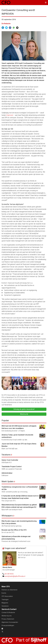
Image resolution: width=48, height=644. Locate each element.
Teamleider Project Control (12, 467)
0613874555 (9, 574)
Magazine (5, 603)
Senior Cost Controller (10, 460)
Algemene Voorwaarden (10, 622)
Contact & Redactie (8, 612)
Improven (10, 115)
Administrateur (7, 473)
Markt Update (8, 481)
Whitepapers (7, 516)
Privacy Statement (8, 619)
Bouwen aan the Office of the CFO (14, 530)
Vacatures (6, 455)
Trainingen (5, 600)
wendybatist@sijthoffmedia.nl (15, 576)
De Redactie (6, 24)
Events (4, 593)
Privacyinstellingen (8, 625)
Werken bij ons (7, 616)
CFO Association (7, 596)
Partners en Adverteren (9, 590)
